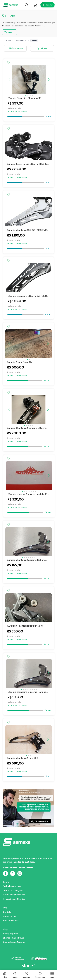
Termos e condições (13, 890)
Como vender (10, 916)
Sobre (6, 882)
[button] (26, 95)
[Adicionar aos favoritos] (9, 62)
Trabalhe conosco (12, 886)
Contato (7, 912)
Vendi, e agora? (10, 934)
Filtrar (42, 48)
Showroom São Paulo (14, 938)
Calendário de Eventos (14, 942)
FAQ (5, 908)
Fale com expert (11, 921)
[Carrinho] (35, 5)
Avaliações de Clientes (14, 899)
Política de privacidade (14, 895)
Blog (5, 929)
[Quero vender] (47, 5)
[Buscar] (26, 5)
